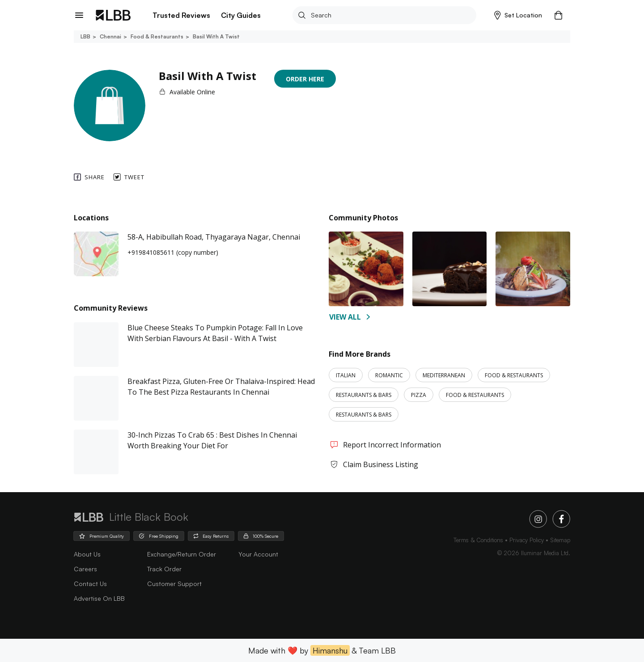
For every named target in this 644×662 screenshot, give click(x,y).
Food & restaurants (156, 36)
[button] (518, 15)
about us (87, 554)
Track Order (164, 569)
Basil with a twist (216, 36)
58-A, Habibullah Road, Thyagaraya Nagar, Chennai (214, 237)
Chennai (110, 36)
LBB (85, 36)
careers (85, 569)
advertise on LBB (99, 598)
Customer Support (174, 584)
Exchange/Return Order (182, 554)
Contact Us (90, 584)
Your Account (258, 554)
